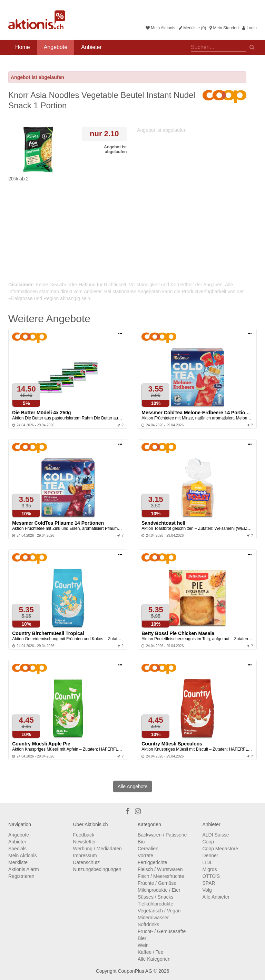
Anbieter (91, 47)
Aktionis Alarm (24, 869)
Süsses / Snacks (156, 897)
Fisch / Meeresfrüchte (161, 876)
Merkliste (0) (192, 28)
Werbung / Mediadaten (97, 849)
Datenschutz (87, 862)
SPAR (209, 883)
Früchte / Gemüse (157, 883)
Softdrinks (148, 924)
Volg (207, 890)
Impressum (85, 855)
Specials (17, 849)
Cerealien (148, 849)
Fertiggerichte (153, 862)
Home (23, 47)
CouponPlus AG (135, 971)
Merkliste (18, 862)
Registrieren (21, 876)
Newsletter (85, 842)
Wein (143, 945)
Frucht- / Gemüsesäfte (162, 931)
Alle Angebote (132, 786)
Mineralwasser (153, 918)
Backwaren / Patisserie (162, 835)
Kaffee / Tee (150, 952)
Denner (210, 855)
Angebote (56, 47)
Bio (141, 842)
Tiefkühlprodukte (155, 904)
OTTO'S (211, 876)
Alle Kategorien (154, 959)
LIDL (208, 862)
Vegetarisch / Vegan (159, 911)
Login (249, 28)
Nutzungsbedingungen (97, 869)
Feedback (84, 835)
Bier (142, 938)
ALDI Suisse (216, 835)
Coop (208, 842)
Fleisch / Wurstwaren (160, 869)
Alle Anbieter (216, 897)
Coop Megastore (220, 849)
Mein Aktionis (160, 28)
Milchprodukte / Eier (159, 890)
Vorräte (145, 855)
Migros (210, 869)
